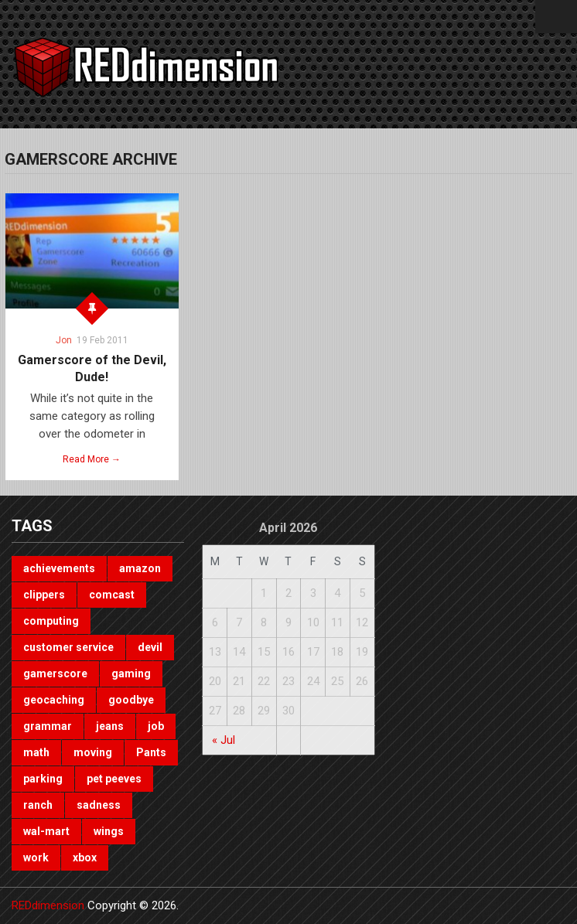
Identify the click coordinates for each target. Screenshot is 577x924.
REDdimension (48, 905)
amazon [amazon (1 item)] (140, 568)
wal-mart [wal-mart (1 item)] (46, 831)
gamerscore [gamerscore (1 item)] (55, 673)
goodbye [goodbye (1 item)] (131, 700)
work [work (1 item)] (36, 858)
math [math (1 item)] (36, 752)
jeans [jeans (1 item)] (110, 726)
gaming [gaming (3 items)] (131, 673)
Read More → (92, 459)
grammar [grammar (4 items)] (48, 726)
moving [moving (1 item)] (93, 752)
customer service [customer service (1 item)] (68, 647)
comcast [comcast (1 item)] (112, 595)
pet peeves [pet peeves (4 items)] (114, 779)
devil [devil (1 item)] (150, 647)
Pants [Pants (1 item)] (151, 752)
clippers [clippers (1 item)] (44, 595)
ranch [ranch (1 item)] (38, 805)
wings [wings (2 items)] (109, 831)
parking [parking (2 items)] (43, 779)
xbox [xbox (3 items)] (85, 858)
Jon (64, 340)
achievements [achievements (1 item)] (59, 568)
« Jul (224, 740)
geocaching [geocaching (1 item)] (54, 700)
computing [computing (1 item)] (51, 621)
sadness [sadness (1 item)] (99, 805)
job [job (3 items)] (156, 726)
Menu (556, 17)
